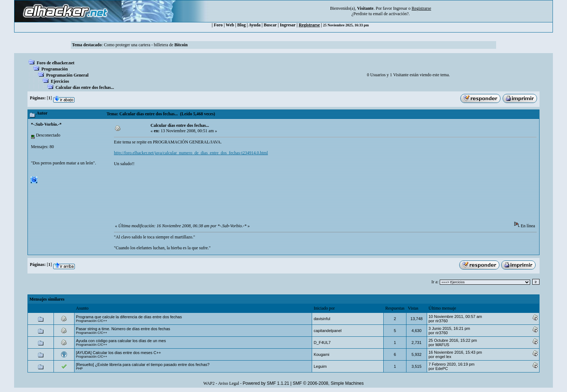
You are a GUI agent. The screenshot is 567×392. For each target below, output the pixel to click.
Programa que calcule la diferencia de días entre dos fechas (129, 317)
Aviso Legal (229, 383)
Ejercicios (60, 81)
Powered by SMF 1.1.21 (266, 383)
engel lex (443, 357)
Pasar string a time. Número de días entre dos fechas (123, 329)
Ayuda (254, 25)
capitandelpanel (327, 331)
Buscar (270, 25)
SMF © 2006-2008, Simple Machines (328, 383)
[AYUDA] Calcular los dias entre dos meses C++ (118, 353)
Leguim (320, 366)
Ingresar (400, 8)
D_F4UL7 (322, 343)
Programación (54, 69)
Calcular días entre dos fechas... (85, 87)
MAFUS (442, 345)
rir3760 (442, 321)
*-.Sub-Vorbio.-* (46, 124)
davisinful (322, 319)
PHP (79, 369)
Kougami (321, 354)
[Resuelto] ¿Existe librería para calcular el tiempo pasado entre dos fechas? (143, 365)
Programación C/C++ (91, 321)
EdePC (442, 369)
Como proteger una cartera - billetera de (146, 45)
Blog (241, 25)
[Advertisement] (246, 199)
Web (230, 25)
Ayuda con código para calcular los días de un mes (121, 341)
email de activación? (391, 14)
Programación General (67, 75)
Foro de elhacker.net (55, 63)
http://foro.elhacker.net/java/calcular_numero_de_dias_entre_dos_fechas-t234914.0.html (191, 153)
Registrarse (309, 25)
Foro (218, 25)
